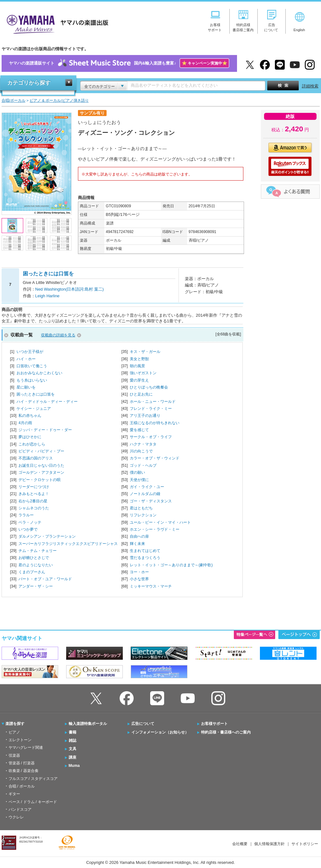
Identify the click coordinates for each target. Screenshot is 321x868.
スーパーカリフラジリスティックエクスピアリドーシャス (68, 544)
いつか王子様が (30, 352)
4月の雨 (25, 423)
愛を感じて (139, 430)
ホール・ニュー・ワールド (153, 402)
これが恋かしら (32, 444)
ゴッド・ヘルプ (143, 465)
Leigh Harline (48, 296)
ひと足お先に (141, 394)
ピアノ (14, 732)
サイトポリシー (305, 844)
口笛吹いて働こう (32, 366)
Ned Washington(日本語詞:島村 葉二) (70, 289)
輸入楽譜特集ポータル (88, 724)
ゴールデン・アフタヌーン (41, 472)
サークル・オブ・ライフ (151, 437)
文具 (73, 749)
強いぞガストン (143, 373)
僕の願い (137, 472)
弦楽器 (14, 755)
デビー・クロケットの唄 (39, 480)
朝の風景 (137, 366)
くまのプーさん (32, 572)
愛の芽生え (139, 380)
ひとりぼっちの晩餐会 (149, 387)
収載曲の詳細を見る (58, 335)
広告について (143, 724)
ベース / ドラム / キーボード (33, 802)
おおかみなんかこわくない (39, 373)
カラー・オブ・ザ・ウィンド (155, 458)
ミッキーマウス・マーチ (151, 586)
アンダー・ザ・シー (36, 586)
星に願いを (26, 387)
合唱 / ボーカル (22, 786)
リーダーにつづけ (34, 487)
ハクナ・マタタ (143, 444)
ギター (14, 794)
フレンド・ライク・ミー (151, 409)
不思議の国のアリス (36, 458)
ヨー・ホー (139, 572)
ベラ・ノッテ (30, 522)
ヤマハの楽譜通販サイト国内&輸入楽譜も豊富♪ (119, 63)
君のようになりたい (36, 565)
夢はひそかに (30, 437)
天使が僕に (139, 480)
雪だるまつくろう (145, 558)
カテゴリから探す (29, 83)
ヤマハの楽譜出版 (56, 23)
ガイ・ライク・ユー (147, 487)
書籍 (73, 732)
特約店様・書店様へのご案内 (226, 732)
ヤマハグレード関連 (26, 747)
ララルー (26, 515)
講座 (73, 757)
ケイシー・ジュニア (34, 409)
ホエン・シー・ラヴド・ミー (155, 529)
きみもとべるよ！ (34, 494)
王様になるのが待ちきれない (155, 423)
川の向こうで (141, 451)
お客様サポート (214, 724)
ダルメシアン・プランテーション (47, 536)
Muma (74, 766)
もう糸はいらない (32, 380)
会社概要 (240, 844)
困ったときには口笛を (36, 394)
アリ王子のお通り (145, 416)
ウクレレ (16, 817)
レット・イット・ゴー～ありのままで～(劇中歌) (171, 565)
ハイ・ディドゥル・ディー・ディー (47, 402)
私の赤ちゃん (30, 416)
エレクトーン (20, 740)
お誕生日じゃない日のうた (41, 465)
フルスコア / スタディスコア (33, 779)
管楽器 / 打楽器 (22, 763)
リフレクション (143, 515)
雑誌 (73, 741)
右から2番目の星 (33, 501)
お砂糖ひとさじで (34, 558)
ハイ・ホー (26, 359)
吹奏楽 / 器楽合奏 (24, 771)
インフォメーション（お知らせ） (160, 732)
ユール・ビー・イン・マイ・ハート (160, 522)
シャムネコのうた (34, 508)
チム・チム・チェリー (38, 551)
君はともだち (141, 508)
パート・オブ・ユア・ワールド (45, 579)
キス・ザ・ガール (145, 352)
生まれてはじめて (145, 551)
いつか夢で (28, 529)
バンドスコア (20, 809)
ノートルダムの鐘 (145, 494)
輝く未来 (137, 544)
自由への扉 (139, 536)
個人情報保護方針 (269, 844)
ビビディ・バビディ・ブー (41, 451)
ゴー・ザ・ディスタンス (151, 501)
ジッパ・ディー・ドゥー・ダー (45, 430)
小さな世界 (139, 579)
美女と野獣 (139, 359)
